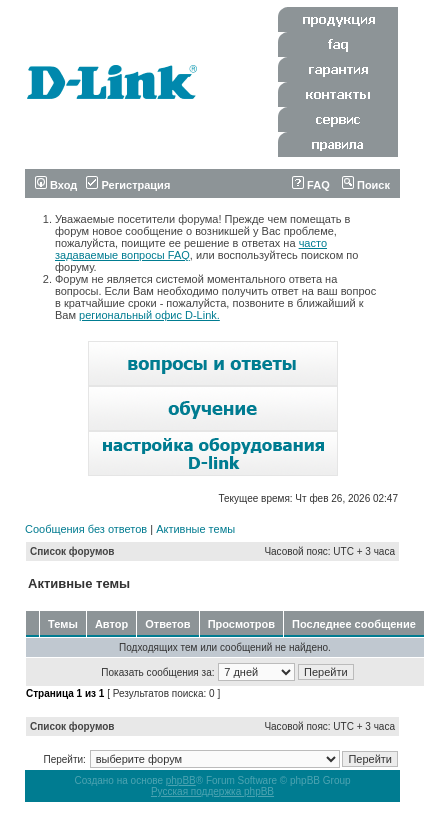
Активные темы (195, 529)
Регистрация (128, 185)
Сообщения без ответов (86, 529)
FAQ (311, 185)
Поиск (366, 185)
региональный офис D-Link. (149, 315)
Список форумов (72, 551)
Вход (56, 185)
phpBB (181, 780)
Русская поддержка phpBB (212, 791)
